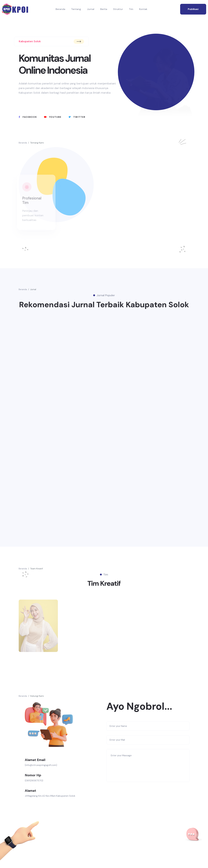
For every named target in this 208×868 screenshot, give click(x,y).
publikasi (193, 9)
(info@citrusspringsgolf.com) (41, 765)
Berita (104, 9)
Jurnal (91, 9)
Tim (131, 9)
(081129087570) (34, 781)
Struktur (118, 9)
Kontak (143, 9)
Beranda (60, 9)
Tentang (76, 9)
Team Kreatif (37, 569)
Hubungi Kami (37, 696)
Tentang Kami (37, 143)
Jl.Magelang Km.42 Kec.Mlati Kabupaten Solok (50, 796)
